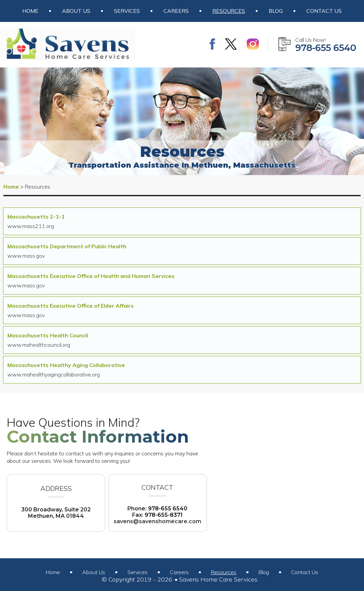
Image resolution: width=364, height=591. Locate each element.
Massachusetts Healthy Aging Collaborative (66, 365)
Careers (176, 11)
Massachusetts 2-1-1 (36, 217)
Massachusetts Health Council (48, 335)
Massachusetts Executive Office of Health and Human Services (91, 276)
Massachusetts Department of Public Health (67, 246)
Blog (276, 11)
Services (127, 11)
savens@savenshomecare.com (157, 521)
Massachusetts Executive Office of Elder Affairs (71, 306)
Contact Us (324, 11)
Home (30, 11)
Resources (229, 11)
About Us (76, 11)
